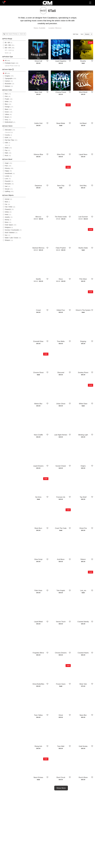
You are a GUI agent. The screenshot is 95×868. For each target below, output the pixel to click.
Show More (61, 788)
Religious (8, 227)
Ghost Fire (83, 528)
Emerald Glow (38, 341)
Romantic (8, 184)
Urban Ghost (61, 404)
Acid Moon (61, 559)
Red (6, 94)
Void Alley (83, 186)
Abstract (7, 86)
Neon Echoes (38, 777)
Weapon (7, 240)
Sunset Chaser (61, 466)
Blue (6, 104)
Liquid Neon (83, 154)
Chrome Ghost (38, 373)
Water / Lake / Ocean (12, 238)
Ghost (61, 715)
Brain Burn (38, 528)
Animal (7, 199)
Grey (6, 120)
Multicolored (9, 122)
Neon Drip (61, 186)
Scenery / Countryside (12, 230)
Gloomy (7, 168)
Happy (7, 171)
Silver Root (61, 154)
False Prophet (61, 248)
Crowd (38, 310)
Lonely (7, 176)
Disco (61, 279)
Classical (8, 132)
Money (7, 220)
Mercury (38, 217)
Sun (6, 235)
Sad (6, 186)
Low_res (83, 590)
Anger (7, 163)
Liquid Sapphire (61, 61)
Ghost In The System (83, 310)
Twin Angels (61, 590)
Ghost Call (38, 61)
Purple (7, 99)
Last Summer (83, 217)
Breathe (83, 61)
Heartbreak (8, 173)
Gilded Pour (61, 310)
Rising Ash (38, 746)
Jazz (6, 145)
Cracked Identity (83, 622)
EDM (6, 138)
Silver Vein (83, 684)
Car (6, 204)
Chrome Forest (61, 92)
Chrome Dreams (61, 653)
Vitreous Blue (38, 154)
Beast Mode (61, 123)
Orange (7, 107)
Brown (7, 117)
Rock (6, 155)
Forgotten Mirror (38, 653)
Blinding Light (83, 435)
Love (6, 179)
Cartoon (7, 81)
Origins (83, 466)
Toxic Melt (61, 746)
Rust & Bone (83, 777)
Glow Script (38, 559)
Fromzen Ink (61, 497)
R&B (6, 153)
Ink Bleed (83, 123)
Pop (6, 150)
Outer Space (9, 225)
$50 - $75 (8, 48)
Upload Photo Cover (11, 66)
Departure (38, 186)
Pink (6, 96)
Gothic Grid (38, 123)
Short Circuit (61, 777)
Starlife (38, 279)
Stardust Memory (38, 248)
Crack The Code (61, 528)
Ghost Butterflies (38, 684)
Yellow (7, 114)
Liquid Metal (38, 622)
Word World (83, 92)
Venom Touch (61, 622)
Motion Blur (38, 404)
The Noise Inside (61, 217)
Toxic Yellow (38, 715)
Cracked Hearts (83, 653)
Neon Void (38, 92)
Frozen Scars (61, 684)
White (7, 102)
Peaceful (8, 181)
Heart (7, 214)
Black (7, 109)
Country (7, 135)
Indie (6, 143)
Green (7, 112)
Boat (6, 202)
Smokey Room (83, 373)
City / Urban (9, 207)
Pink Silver (83, 279)
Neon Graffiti (38, 435)
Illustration (8, 84)
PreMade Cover (10, 63)
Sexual (7, 189)
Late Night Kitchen (61, 435)
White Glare (83, 404)
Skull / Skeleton (10, 233)
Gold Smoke (83, 746)
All (6, 60)
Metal (7, 148)
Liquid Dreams (38, 466)
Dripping (83, 341)
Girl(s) (7, 212)
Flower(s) (8, 209)
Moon (7, 222)
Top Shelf (83, 497)
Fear (6, 166)
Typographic (9, 78)
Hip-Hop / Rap (9, 140)
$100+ (7, 53)
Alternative (8, 130)
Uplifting (7, 191)
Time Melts (61, 341)
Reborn (83, 559)
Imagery (7, 76)
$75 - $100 (8, 50)
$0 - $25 (7, 43)
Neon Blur (83, 715)
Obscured (61, 373)
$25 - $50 (8, 45)
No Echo (38, 497)
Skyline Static (83, 248)
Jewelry (7, 217)
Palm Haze (38, 590)
